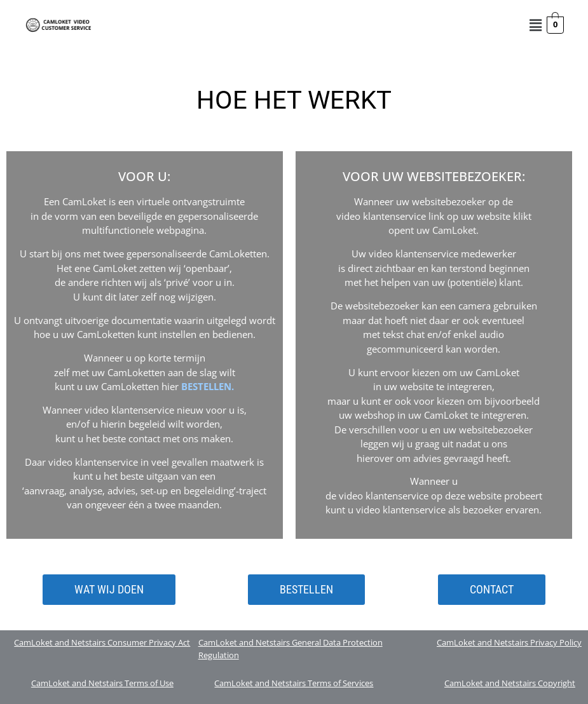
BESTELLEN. (208, 386)
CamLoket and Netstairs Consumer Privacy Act (102, 642)
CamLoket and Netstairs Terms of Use (102, 683)
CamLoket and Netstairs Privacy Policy (509, 642)
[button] (535, 25)
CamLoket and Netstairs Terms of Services (294, 683)
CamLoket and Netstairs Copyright (510, 683)
